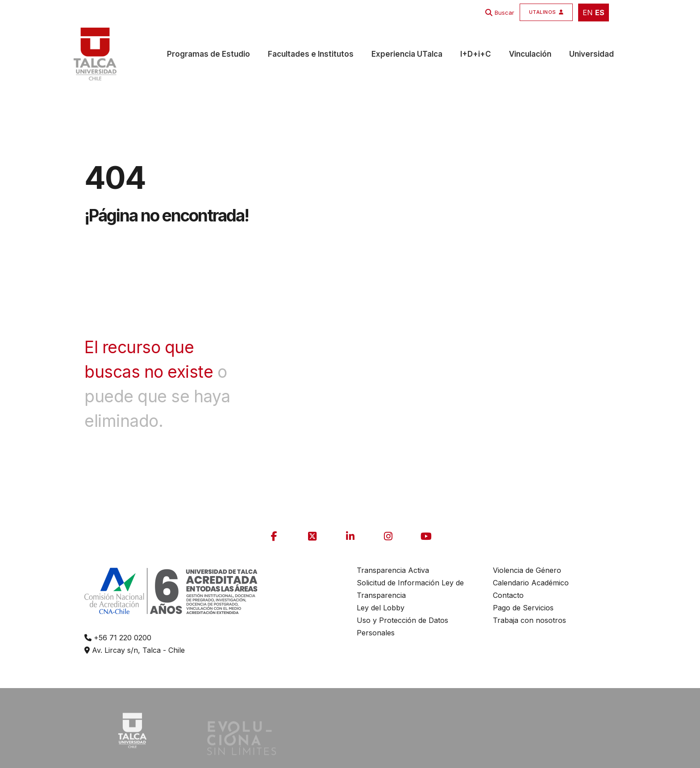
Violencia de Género (527, 570)
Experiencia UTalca (407, 54)
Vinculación (530, 54)
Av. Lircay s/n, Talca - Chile (135, 650)
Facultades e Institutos (311, 54)
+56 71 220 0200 (118, 638)
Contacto (508, 595)
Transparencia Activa (393, 570)
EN (588, 13)
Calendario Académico (531, 583)
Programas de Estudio (208, 54)
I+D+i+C (476, 54)
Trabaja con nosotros (529, 620)
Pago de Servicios (523, 608)
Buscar (504, 13)
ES (600, 13)
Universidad (592, 54)
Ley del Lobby (381, 608)
